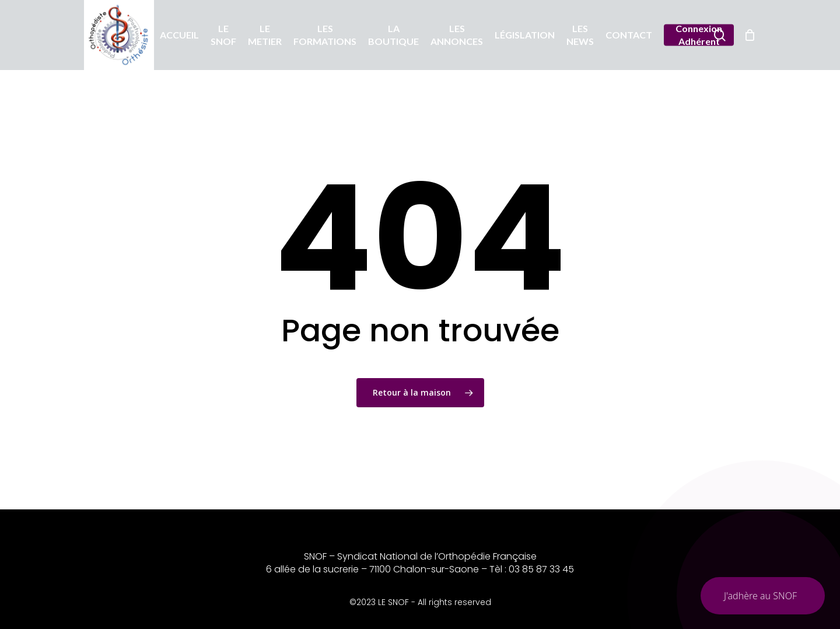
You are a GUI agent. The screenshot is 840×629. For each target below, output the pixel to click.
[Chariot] (750, 35)
